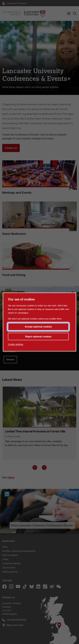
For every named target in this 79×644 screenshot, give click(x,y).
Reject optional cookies (38, 337)
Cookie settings (16, 344)
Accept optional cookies (38, 327)
